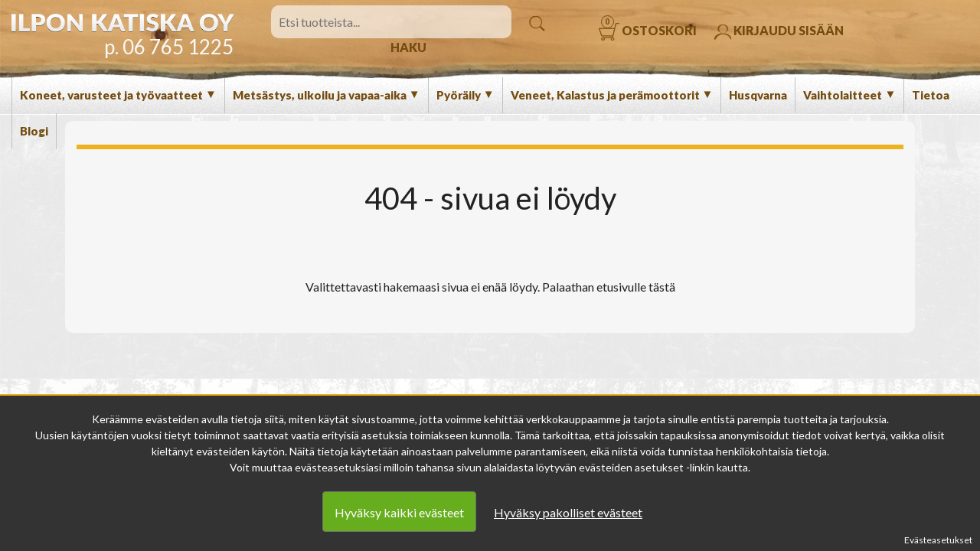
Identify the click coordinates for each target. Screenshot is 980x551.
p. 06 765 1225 (169, 47)
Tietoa (931, 95)
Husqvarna (758, 95)
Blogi (34, 131)
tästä (662, 287)
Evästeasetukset (938, 540)
